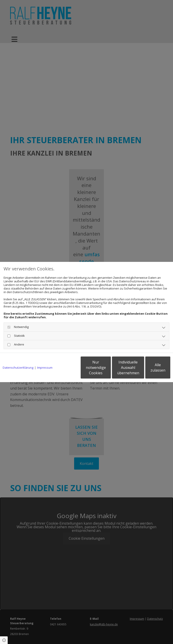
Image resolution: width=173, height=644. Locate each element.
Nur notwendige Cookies (64, 369)
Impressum (45, 356)
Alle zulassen (149, 369)
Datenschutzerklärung (18, 356)
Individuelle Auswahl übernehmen (107, 369)
